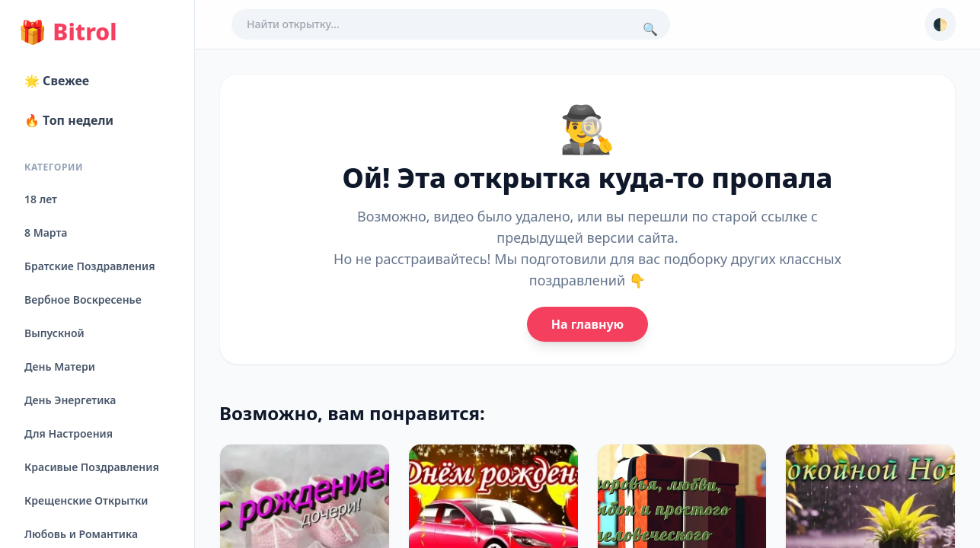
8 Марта (46, 233)
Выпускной (54, 333)
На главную (587, 324)
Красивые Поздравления (92, 467)
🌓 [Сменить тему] (940, 24)
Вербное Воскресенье (83, 299)
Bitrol (67, 32)
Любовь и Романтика (81, 534)
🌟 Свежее (57, 81)
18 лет (41, 199)
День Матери (60, 366)
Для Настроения (69, 433)
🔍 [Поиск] (650, 29)
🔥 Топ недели (69, 120)
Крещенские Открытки (86, 500)
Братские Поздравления (89, 266)
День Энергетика (70, 400)
